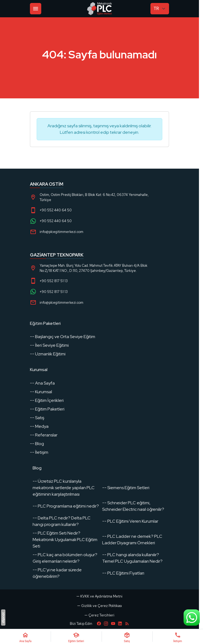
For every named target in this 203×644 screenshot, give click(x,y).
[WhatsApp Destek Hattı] (192, 618)
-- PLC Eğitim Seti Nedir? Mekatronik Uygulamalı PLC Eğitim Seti (65, 540)
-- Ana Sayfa (42, 383)
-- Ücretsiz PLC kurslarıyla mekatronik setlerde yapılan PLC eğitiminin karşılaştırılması (64, 488)
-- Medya (39, 426)
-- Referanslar (44, 435)
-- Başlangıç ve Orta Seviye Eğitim (63, 337)
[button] (99, 615)
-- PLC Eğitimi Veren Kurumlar (130, 521)
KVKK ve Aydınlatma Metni (101, 596)
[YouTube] (113, 624)
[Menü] (36, 9)
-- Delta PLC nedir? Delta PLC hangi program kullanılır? (62, 521)
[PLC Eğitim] (99, 9)
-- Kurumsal (41, 392)
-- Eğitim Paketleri (47, 409)
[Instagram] (106, 624)
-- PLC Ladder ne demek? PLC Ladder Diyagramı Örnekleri (132, 540)
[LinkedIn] (120, 624)
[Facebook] (99, 624)
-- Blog (37, 444)
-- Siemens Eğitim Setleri (126, 488)
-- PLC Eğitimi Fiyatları (123, 573)
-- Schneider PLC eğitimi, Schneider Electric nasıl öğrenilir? (133, 506)
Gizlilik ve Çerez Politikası (101, 606)
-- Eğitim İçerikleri (47, 400)
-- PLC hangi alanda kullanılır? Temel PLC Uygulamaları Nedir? (132, 558)
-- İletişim (39, 452)
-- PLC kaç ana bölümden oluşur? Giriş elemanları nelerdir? (65, 558)
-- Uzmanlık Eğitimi (48, 354)
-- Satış (37, 418)
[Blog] (127, 624)
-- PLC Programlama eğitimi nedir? (66, 506)
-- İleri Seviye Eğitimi (49, 345)
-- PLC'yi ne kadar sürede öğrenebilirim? (57, 573)
